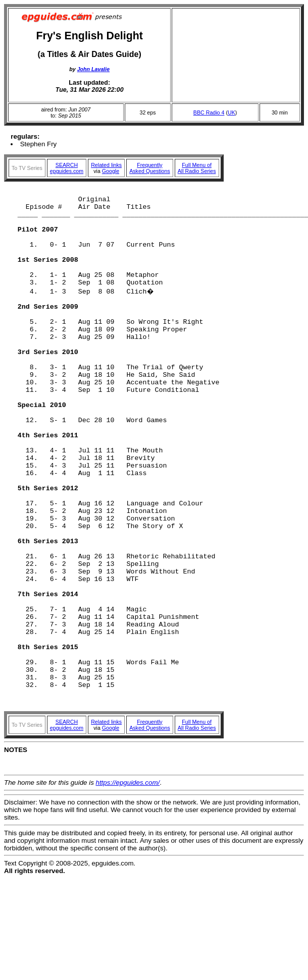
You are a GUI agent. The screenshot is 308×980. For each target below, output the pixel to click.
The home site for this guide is (50, 884)
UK (232, 112)
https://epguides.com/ (128, 884)
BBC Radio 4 (209, 112)
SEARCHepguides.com (67, 168)
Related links (106, 165)
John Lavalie (94, 69)
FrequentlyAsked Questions (150, 168)
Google (111, 171)
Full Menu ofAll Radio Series (197, 168)
